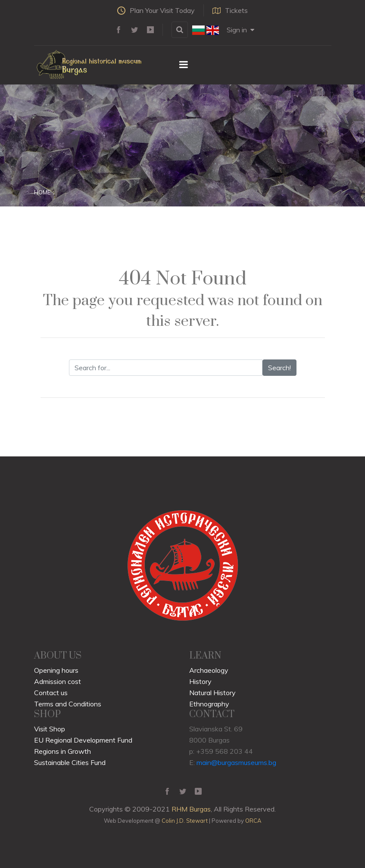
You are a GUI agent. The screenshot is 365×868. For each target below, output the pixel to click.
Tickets (230, 10)
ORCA (253, 821)
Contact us (51, 693)
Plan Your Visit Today (156, 10)
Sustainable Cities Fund (70, 762)
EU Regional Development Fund (83, 740)
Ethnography (209, 704)
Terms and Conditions (68, 704)
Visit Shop (50, 729)
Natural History (212, 693)
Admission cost (58, 681)
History (200, 681)
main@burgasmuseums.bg (236, 762)
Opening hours (56, 670)
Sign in (240, 30)
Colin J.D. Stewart (185, 821)
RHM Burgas (191, 809)
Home (42, 192)
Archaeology (209, 670)
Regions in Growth (62, 751)
